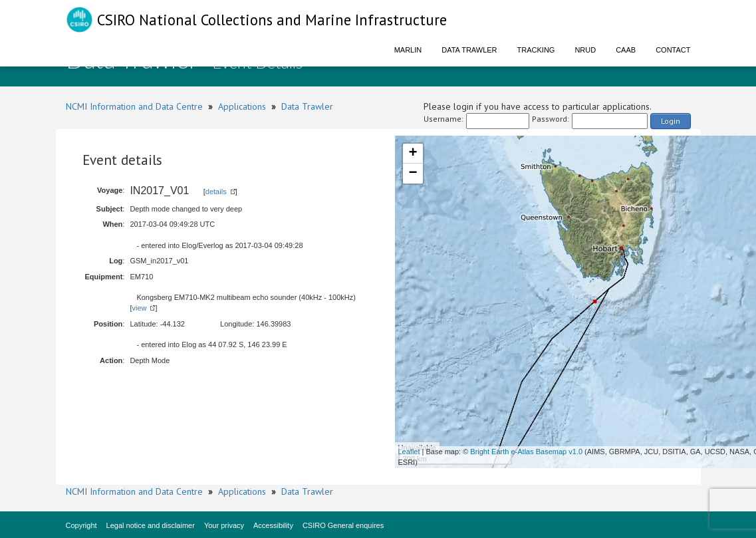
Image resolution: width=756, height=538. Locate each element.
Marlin (408, 50)
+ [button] (413, 154)
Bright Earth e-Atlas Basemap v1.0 (526, 452)
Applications (242, 106)
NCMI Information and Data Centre (134, 106)
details (216, 192)
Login (671, 121)
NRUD (585, 50)
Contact (673, 50)
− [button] (413, 174)
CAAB (626, 50)
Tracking (536, 50)
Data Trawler (469, 50)
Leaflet (409, 452)
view (139, 308)
